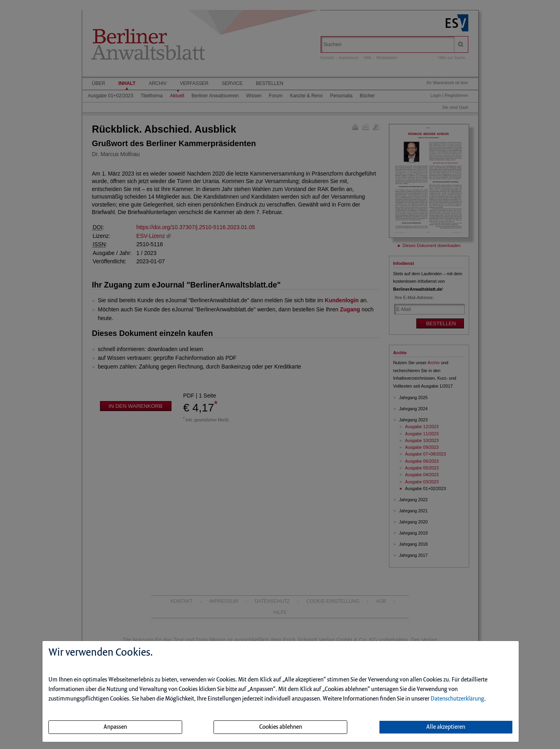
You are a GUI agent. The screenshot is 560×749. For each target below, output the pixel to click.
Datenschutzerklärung (457, 699)
